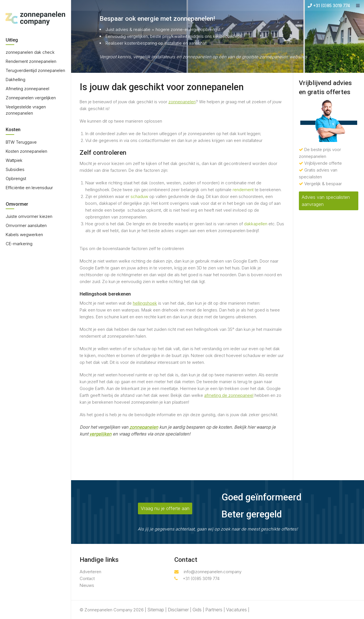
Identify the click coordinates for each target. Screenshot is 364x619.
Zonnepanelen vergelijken (31, 98)
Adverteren (90, 572)
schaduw (139, 196)
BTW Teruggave (21, 142)
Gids (197, 610)
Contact (87, 578)
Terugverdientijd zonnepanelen (35, 70)
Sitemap (156, 610)
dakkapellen (256, 224)
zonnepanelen (182, 102)
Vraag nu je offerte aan (165, 508)
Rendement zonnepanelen (31, 61)
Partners (214, 610)
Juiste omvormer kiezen (29, 216)
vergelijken (100, 434)
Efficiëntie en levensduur (29, 188)
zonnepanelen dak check (30, 52)
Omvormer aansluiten (26, 225)
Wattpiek (14, 160)
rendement (243, 190)
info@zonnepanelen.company (208, 572)
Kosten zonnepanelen (26, 151)
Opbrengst (16, 179)
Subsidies (15, 169)
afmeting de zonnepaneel (229, 395)
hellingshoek (145, 303)
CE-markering (19, 244)
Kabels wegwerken (24, 235)
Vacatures (236, 610)
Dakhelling (15, 80)
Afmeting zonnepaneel (27, 89)
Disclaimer (178, 610)
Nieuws (87, 585)
